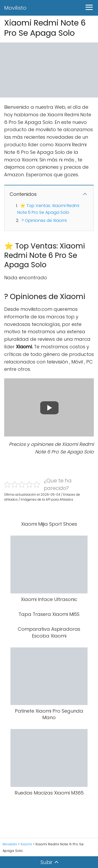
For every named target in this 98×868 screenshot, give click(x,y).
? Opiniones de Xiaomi (44, 220)
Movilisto (15, 8)
